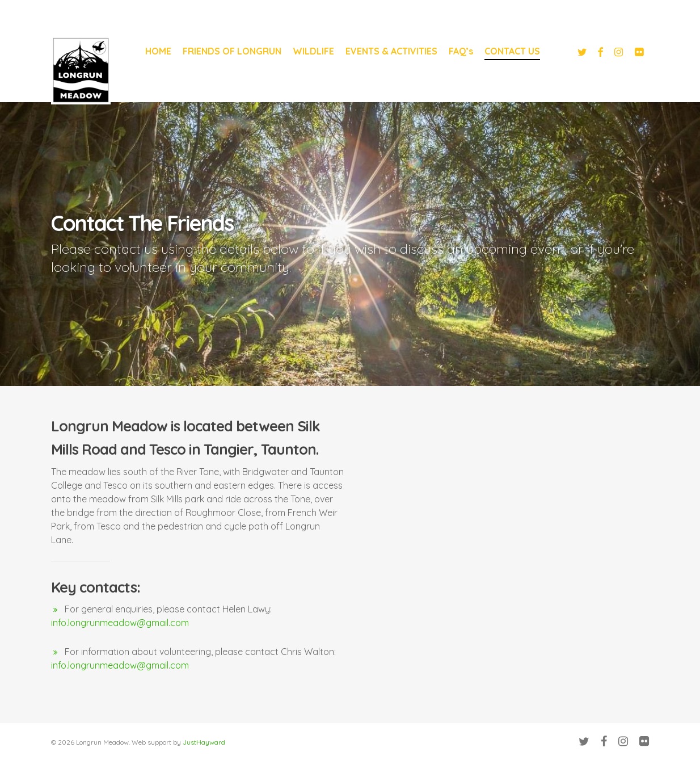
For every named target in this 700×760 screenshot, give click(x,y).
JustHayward (204, 742)
